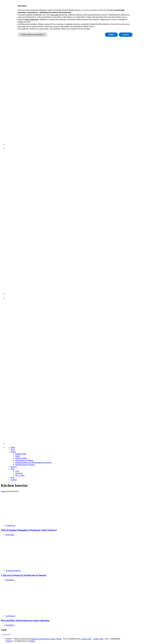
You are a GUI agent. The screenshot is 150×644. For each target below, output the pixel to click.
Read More (10, 535)
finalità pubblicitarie (31, 622)
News (13, 477)
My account (20, 475)
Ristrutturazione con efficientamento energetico (34, 462)
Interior (18, 571)
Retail (18, 456)
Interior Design (21, 458)
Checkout (19, 473)
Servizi (13, 452)
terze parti (55, 618)
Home (13, 447)
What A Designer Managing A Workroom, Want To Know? (29, 530)
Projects (14, 467)
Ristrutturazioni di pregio (25, 465)
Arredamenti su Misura (24, 460)
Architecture (11, 525)
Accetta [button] (126, 637)
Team (13, 450)
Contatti (14, 480)
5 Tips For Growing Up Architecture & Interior (24, 575)
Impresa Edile (21, 454)
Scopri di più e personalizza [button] (32, 637)
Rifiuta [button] (111, 637)
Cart (17, 471)
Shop (13, 469)
